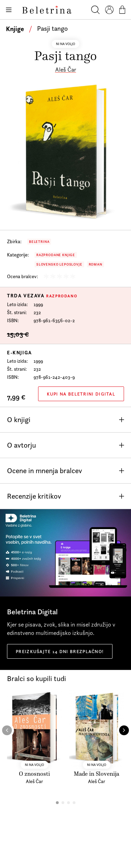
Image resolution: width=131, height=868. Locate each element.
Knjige (15, 29)
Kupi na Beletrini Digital (81, 394)
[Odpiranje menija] (8, 10)
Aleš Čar (66, 70)
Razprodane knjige (56, 255)
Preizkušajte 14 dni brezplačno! (60, 651)
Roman (96, 264)
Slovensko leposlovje (59, 264)
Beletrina (39, 242)
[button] (57, 803)
